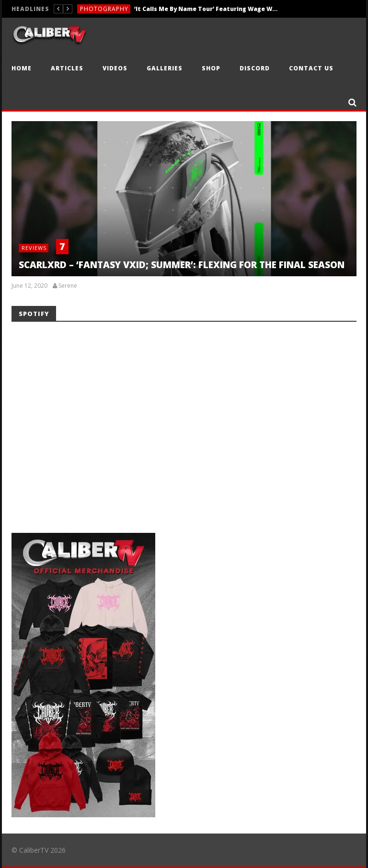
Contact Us (311, 68)
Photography (104, 9)
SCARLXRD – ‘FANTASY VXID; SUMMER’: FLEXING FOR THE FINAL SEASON (182, 265)
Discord (255, 68)
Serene (68, 286)
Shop (211, 68)
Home (22, 68)
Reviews (34, 248)
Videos (115, 68)
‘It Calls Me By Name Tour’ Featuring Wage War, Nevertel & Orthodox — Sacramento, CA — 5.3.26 (206, 9)
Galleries (165, 68)
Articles (67, 68)
